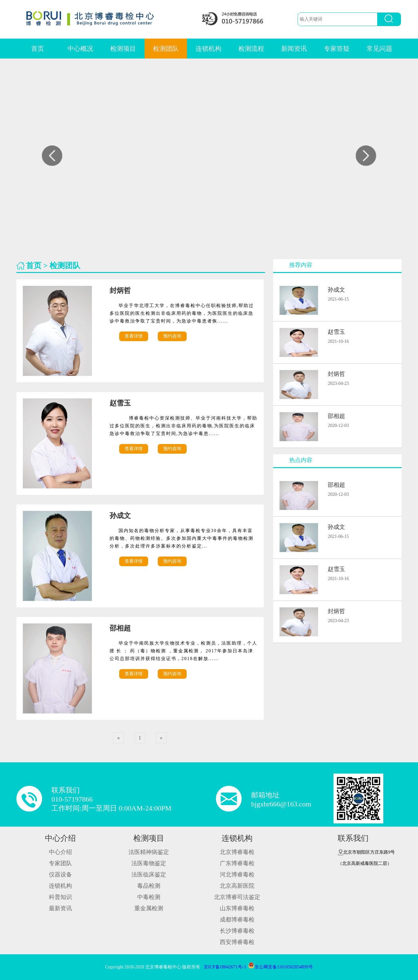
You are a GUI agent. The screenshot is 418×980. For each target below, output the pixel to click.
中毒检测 (149, 897)
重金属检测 (149, 908)
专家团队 (60, 863)
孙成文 (123, 516)
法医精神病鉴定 (149, 852)
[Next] (161, 738)
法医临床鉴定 (149, 875)
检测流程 (251, 49)
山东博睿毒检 (237, 908)
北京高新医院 (237, 886)
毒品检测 (149, 886)
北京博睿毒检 (237, 852)
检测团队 (166, 49)
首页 (38, 49)
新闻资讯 (294, 49)
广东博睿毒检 (237, 863)
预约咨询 (172, 336)
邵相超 (123, 628)
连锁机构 (209, 49)
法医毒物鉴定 (149, 863)
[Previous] (119, 738)
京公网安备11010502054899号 (280, 967)
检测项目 (123, 49)
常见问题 (379, 49)
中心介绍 (60, 838)
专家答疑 (337, 49)
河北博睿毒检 (237, 875)
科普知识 (60, 897)
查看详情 (134, 336)
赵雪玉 (123, 403)
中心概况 (80, 49)
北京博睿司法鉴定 (237, 897)
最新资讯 (60, 908)
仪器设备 (60, 875)
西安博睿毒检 (237, 942)
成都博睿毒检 (237, 920)
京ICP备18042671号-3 (225, 967)
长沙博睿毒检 (237, 931)
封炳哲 (123, 290)
